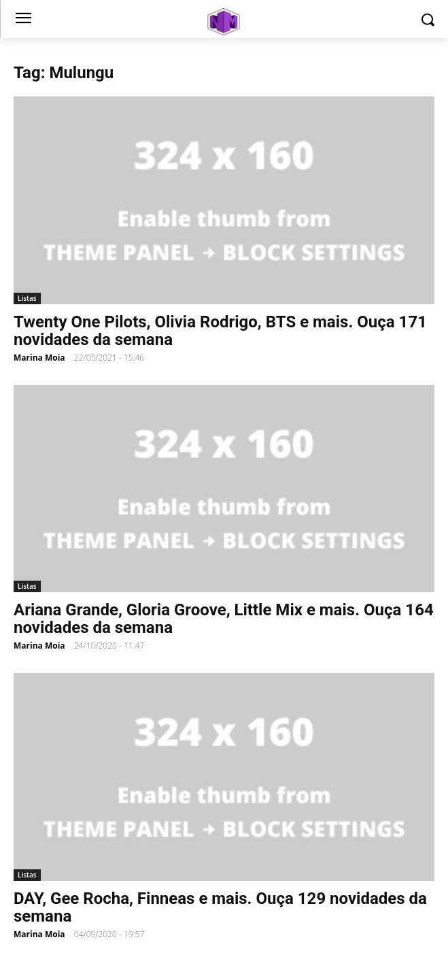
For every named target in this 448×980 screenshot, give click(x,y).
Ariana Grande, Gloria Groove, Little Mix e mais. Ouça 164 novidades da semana (224, 619)
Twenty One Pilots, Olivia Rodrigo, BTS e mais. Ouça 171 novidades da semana (220, 331)
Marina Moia (39, 358)
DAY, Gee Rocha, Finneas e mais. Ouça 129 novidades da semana (220, 907)
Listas (27, 298)
